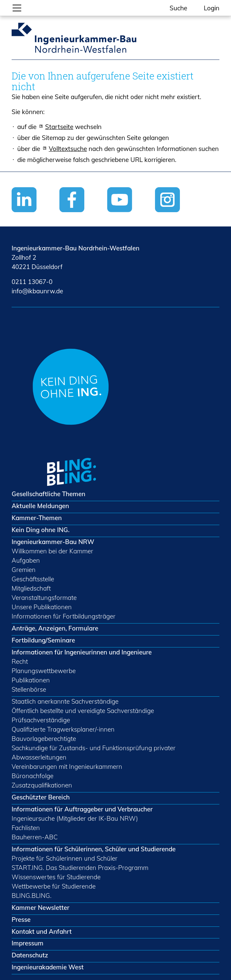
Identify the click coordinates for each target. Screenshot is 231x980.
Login (212, 8)
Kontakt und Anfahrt (42, 931)
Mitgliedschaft (31, 588)
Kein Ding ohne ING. (40, 530)
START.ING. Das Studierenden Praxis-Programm (80, 868)
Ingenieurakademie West (48, 967)
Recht (20, 661)
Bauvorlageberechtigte (44, 739)
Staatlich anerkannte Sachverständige (65, 701)
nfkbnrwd (37, 291)
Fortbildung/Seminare (43, 640)
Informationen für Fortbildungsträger (64, 616)
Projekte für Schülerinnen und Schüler (65, 858)
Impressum (28, 943)
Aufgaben (26, 560)
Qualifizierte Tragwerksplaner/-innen (63, 729)
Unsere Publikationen (42, 607)
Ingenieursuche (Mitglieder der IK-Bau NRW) (75, 818)
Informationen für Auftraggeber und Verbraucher (82, 809)
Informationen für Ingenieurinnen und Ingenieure (82, 652)
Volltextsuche (68, 149)
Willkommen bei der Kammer (52, 551)
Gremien (24, 570)
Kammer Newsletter (40, 908)
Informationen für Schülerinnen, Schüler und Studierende (94, 849)
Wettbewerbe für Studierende (54, 886)
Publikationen (31, 680)
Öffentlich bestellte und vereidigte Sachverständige (83, 711)
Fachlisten (26, 828)
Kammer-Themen (37, 518)
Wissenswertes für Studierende (56, 877)
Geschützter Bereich (41, 797)
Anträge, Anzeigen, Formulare (55, 628)
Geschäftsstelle (33, 579)
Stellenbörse (29, 689)
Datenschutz (30, 955)
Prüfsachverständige (41, 720)
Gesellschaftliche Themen (48, 494)
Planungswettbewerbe (44, 671)
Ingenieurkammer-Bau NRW (53, 542)
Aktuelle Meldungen (40, 506)
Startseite (59, 127)
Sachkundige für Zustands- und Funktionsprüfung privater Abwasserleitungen (94, 753)
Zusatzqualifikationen (42, 785)
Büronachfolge (33, 776)
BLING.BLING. (32, 896)
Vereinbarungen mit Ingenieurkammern (67, 767)
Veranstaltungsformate (44, 598)
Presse (21, 919)
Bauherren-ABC (35, 837)
